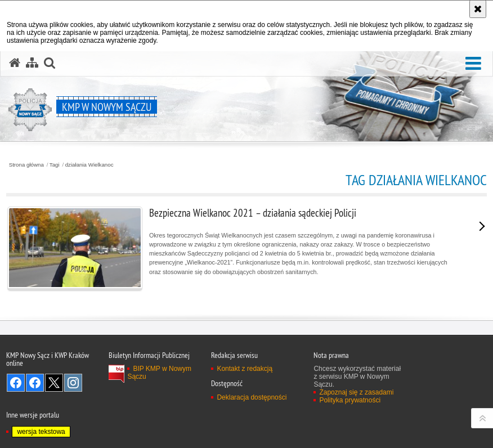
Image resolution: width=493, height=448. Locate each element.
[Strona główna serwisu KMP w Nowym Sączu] (15, 63)
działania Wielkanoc (89, 165)
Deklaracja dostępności (252, 397)
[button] (473, 64)
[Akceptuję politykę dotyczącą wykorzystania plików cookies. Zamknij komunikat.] (478, 9)
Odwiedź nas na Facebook (16, 383)
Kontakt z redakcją (245, 369)
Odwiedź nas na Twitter (54, 383)
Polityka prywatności (350, 400)
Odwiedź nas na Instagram (73, 383)
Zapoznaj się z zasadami (356, 392)
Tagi (55, 165)
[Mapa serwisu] (32, 63)
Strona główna (26, 165)
